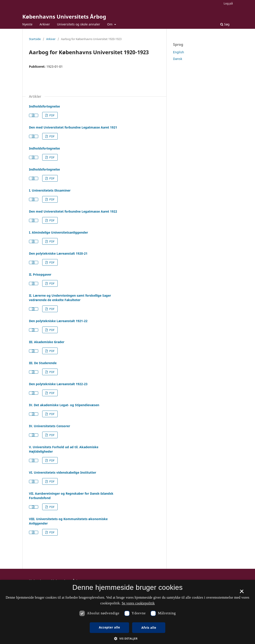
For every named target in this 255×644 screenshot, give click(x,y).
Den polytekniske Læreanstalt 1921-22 (58, 321)
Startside (35, 39)
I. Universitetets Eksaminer (50, 190)
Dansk (178, 59)
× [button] (242, 593)
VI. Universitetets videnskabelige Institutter (63, 472)
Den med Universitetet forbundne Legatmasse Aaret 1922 (73, 211)
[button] (127, 639)
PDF (52, 115)
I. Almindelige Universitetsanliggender (58, 232)
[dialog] (127, 612)
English (179, 52)
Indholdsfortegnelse (44, 106)
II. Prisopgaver (40, 274)
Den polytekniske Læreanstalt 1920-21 (58, 253)
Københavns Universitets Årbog (64, 16)
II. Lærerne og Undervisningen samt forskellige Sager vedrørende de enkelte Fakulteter (70, 298)
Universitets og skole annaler (79, 24)
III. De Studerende (43, 363)
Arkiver (45, 24)
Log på (228, 3)
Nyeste (27, 24)
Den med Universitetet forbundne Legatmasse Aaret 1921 (73, 127)
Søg (225, 24)
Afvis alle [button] (149, 628)
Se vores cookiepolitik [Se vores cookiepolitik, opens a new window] (138, 603)
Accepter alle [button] (109, 627)
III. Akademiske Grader (47, 342)
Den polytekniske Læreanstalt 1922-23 (58, 384)
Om (110, 24)
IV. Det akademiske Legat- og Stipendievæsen (64, 405)
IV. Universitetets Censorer (49, 426)
